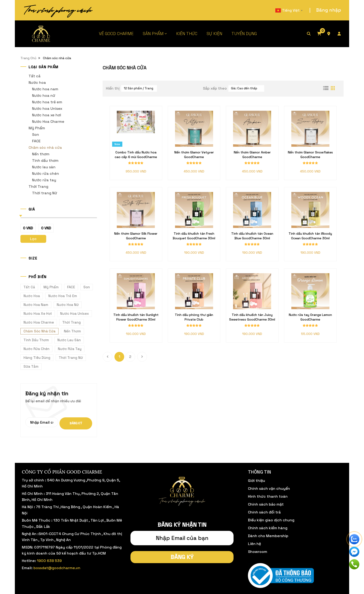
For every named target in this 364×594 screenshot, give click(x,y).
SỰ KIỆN (214, 34)
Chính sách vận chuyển (269, 489)
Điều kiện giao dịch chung (271, 520)
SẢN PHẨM (153, 34)
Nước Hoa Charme (48, 122)
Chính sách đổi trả (264, 512)
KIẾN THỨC (187, 34)
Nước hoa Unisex (47, 109)
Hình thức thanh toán (268, 496)
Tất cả (34, 76)
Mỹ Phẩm (37, 128)
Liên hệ (254, 544)
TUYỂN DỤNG (244, 34)
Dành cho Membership (268, 536)
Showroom (258, 552)
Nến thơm (41, 154)
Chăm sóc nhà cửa (45, 148)
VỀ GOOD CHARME (116, 34)
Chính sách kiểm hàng (268, 528)
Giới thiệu (257, 481)
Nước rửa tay (44, 180)
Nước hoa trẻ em (47, 102)
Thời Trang (38, 187)
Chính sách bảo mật (266, 504)
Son (36, 135)
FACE (36, 141)
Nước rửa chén (45, 174)
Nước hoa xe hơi (47, 115)
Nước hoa (37, 83)
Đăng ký (76, 423)
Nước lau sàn (44, 167)
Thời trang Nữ (45, 193)
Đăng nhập (329, 10)
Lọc (33, 239)
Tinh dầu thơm (45, 161)
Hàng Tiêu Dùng (37, 358)
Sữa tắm (31, 366)
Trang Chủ (28, 58)
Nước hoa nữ (44, 96)
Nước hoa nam (45, 89)
